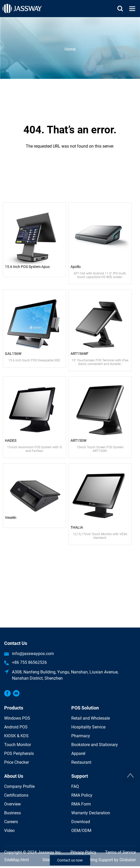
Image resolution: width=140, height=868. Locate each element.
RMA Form (81, 804)
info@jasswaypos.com (33, 654)
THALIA (77, 527)
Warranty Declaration (91, 813)
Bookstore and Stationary (95, 745)
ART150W (78, 440)
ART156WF (79, 354)
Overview (12, 804)
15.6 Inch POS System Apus (27, 267)
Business (12, 813)
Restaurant (81, 762)
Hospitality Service (88, 727)
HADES (11, 440)
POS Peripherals (19, 753)
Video (9, 831)
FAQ (75, 786)
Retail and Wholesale (91, 718)
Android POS (16, 727)
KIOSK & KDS (16, 736)
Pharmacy (81, 736)
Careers (11, 822)
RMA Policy (82, 795)
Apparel (78, 753)
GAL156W (13, 354)
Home (70, 49)
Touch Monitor (18, 745)
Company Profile (19, 786)
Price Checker (17, 762)
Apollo (76, 267)
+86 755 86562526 (29, 662)
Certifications (16, 795)
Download (81, 822)
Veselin (11, 518)
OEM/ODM (81, 831)
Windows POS (17, 718)
